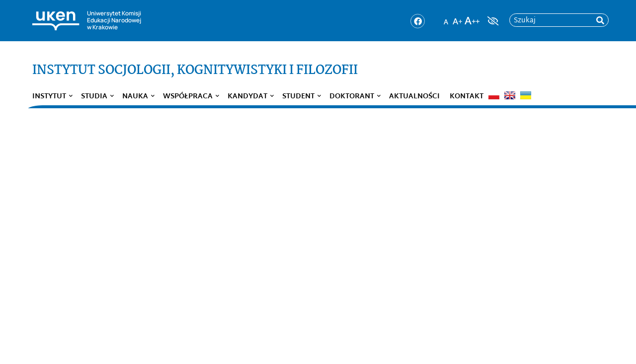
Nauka (135, 97)
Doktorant (352, 97)
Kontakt (467, 97)
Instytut (49, 97)
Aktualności (414, 97)
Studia (94, 97)
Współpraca (188, 97)
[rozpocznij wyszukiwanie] (600, 21)
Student (298, 97)
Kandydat (247, 97)
